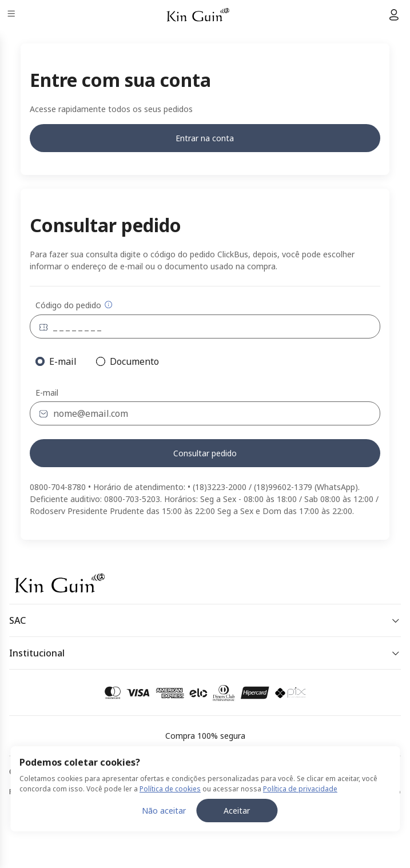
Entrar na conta (205, 138)
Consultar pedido (205, 453)
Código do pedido (74, 305)
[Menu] (12, 15)
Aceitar (237, 811)
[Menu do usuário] (394, 15)
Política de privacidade (300, 789)
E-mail (47, 393)
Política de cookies (170, 789)
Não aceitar (164, 811)
